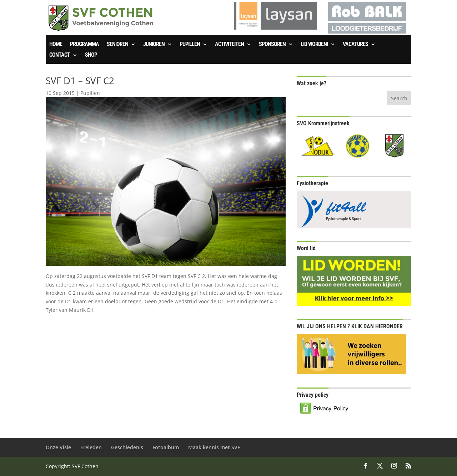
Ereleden (91, 447)
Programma (84, 45)
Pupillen (190, 45)
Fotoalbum (166, 447)
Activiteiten (229, 45)
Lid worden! (314, 45)
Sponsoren (272, 45)
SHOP (91, 55)
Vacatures (355, 45)
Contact (60, 55)
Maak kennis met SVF (214, 447)
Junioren (154, 45)
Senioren (117, 45)
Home (56, 45)
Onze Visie (58, 447)
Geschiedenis (127, 447)
